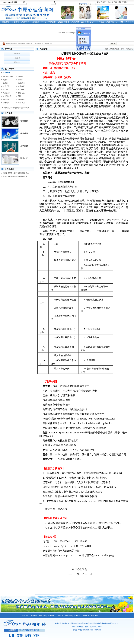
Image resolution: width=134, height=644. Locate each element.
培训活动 (17, 62)
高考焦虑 (6, 93)
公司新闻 (17, 54)
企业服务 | (86, 616)
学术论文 (6, 103)
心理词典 (6, 99)
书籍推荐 (21, 99)
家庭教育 (24, 134)
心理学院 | (77, 616)
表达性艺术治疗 (88, 22)
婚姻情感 (24, 121)
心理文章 (25, 22)
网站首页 (6, 22)
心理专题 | (69, 616)
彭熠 (20, 96)
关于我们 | (26, 616)
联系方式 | (34, 616)
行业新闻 (17, 58)
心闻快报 (16, 22)
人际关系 (6, 86)
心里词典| (12, 108)
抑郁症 (21, 76)
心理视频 (100, 22)
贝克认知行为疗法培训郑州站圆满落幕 (16, 176)
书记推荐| (19, 108)
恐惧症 (5, 83)
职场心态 (21, 93)
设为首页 (102, 2)
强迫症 (21, 80)
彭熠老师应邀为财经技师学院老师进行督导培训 (16, 173)
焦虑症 (5, 80)
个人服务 (130, 22)
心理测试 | (51, 616)
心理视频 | (60, 616)
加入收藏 (114, 2)
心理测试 (75, 22)
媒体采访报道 (64, 22)
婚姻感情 (21, 83)
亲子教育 (21, 86)
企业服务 (120, 22)
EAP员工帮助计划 (48, 22)
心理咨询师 (7, 96)
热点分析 (21, 90)
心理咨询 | (43, 616)
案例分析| (5, 108)
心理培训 (21, 103)
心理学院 (110, 22)
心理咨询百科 (8, 76)
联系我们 (125, 2)
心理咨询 (35, 22)
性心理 (5, 90)
